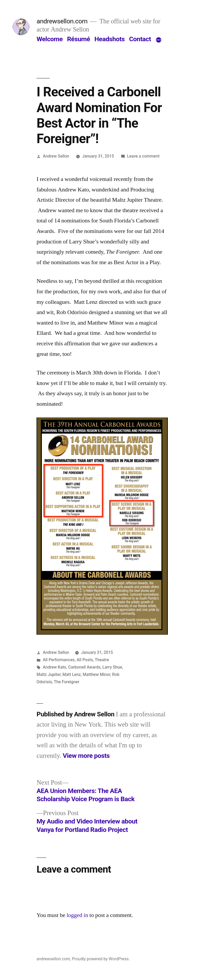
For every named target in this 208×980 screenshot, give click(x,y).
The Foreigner (67, 682)
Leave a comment (143, 156)
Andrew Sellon (56, 156)
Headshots (110, 39)
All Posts (85, 660)
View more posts (86, 756)
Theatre (102, 660)
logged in (77, 915)
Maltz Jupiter (48, 674)
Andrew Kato (54, 667)
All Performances (59, 660)
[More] (159, 40)
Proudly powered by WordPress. (101, 959)
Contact (140, 39)
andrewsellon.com (62, 21)
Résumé (79, 39)
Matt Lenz (72, 674)
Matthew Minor (97, 674)
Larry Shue (112, 667)
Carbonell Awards (84, 667)
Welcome (50, 39)
